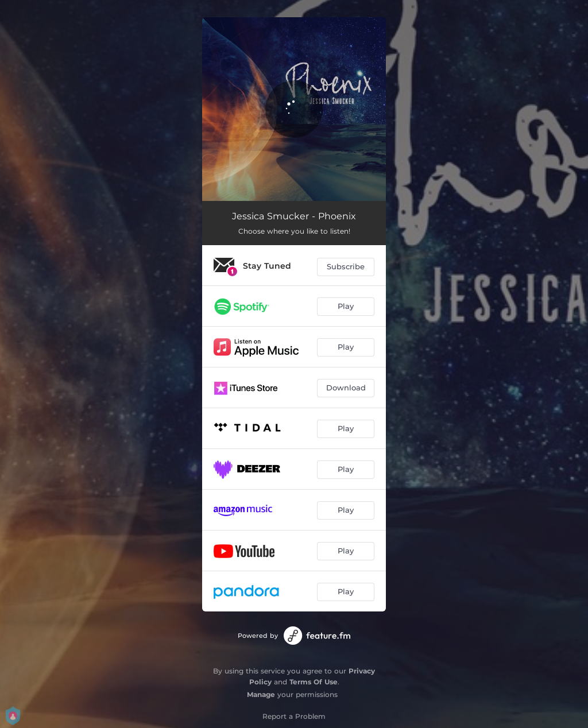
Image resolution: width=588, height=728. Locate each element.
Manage (261, 694)
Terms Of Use (314, 682)
